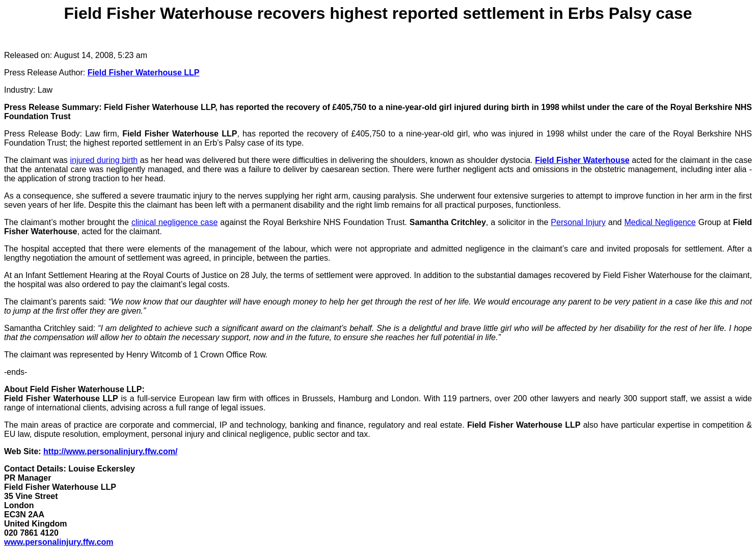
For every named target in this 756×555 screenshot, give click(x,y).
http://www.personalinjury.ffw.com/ (110, 451)
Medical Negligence (660, 222)
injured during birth (104, 160)
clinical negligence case (174, 222)
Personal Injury (578, 222)
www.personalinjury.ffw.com (59, 542)
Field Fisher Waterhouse (582, 160)
